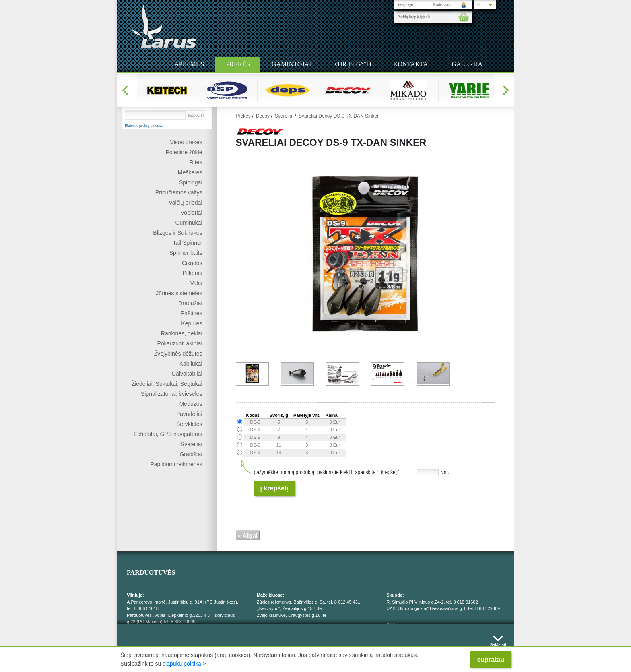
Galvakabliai (187, 374)
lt (479, 5)
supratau (491, 659)
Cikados (192, 263)
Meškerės (190, 172)
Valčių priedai (185, 203)
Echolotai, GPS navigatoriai (168, 434)
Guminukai (189, 223)
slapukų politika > (184, 664)
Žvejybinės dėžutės (178, 354)
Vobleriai (192, 213)
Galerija (467, 64)
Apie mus (189, 64)
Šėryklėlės (189, 424)
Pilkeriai (192, 273)
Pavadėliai (189, 414)
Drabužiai (190, 303)
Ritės (196, 162)
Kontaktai (412, 64)
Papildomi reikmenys (176, 464)
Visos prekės (186, 142)
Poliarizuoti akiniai (179, 343)
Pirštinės (192, 313)
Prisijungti (406, 5)
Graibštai (191, 454)
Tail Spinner (187, 243)
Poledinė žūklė (184, 152)
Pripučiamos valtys (179, 192)
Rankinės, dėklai (182, 333)
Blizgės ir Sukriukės (177, 233)
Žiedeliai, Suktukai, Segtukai (167, 384)
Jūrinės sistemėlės (179, 293)
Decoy (263, 116)
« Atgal (248, 535)
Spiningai (191, 182)
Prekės (238, 64)
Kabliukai (191, 364)
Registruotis (442, 4)
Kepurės (192, 323)
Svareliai (192, 444)
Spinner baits (186, 253)
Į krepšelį (274, 488)
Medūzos (191, 404)
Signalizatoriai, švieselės (172, 394)
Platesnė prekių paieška (144, 126)
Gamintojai (291, 64)
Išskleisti (498, 643)
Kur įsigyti (352, 64)
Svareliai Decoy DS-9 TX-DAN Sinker (339, 116)
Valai (196, 283)
